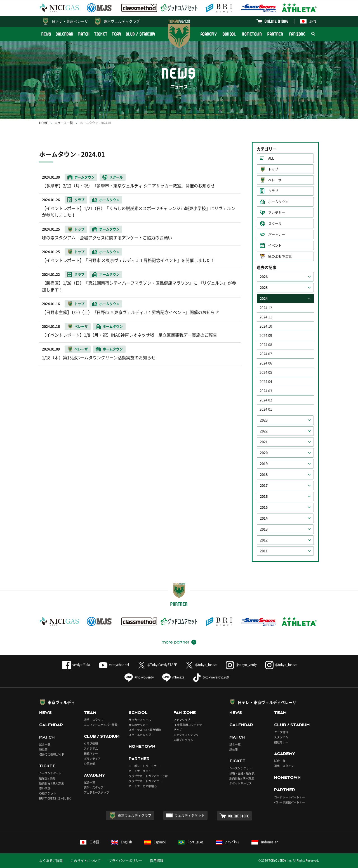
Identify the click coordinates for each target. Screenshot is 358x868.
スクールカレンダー (141, 735)
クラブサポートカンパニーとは (148, 776)
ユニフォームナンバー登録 (101, 725)
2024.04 (266, 382)
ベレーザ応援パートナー (289, 802)
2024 (264, 299)
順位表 (43, 749)
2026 (264, 277)
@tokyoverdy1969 (211, 677)
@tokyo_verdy (241, 665)
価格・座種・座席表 (242, 773)
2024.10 (266, 326)
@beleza (173, 677)
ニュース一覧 (64, 123)
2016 (264, 496)
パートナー (277, 235)
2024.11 (266, 317)
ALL (271, 158)
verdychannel (114, 665)
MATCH (84, 34)
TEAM (117, 34)
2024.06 (266, 363)
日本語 (89, 842)
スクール (275, 224)
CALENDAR (64, 34)
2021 (264, 442)
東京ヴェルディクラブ (122, 21)
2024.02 (266, 400)
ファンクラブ (182, 720)
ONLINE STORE (277, 21)
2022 (264, 431)
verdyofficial (76, 665)
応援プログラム (183, 740)
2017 (264, 486)
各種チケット (48, 793)
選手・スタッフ (94, 720)
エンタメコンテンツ (186, 735)
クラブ (273, 191)
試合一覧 (45, 744)
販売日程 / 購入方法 (51, 783)
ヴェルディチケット (190, 815)
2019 (264, 464)
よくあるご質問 (51, 861)
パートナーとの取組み (143, 786)
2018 (264, 475)
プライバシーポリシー (125, 861)
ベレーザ (275, 180)
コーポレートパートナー (144, 766)
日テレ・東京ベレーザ (70, 21)
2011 (264, 551)
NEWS (46, 34)
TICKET (101, 34)
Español (155, 842)
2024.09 (266, 335)
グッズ (178, 730)
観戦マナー (91, 754)
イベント (275, 245)
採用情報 (157, 861)
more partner (176, 642)
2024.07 (266, 354)
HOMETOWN (252, 34)
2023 (264, 420)
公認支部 (89, 764)
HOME (43, 123)
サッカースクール (140, 720)
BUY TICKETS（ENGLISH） (56, 798)
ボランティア (92, 759)
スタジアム (91, 748)
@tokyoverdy (139, 677)
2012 (264, 540)
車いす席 (45, 788)
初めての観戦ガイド (52, 754)
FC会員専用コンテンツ (188, 725)
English (122, 842)
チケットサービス (241, 783)
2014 (264, 518)
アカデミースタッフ (96, 792)
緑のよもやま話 (280, 256)
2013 (264, 529)
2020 (264, 453)
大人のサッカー (138, 725)
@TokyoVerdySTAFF (157, 665)
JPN (308, 21)
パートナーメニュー (141, 771)
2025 (264, 288)
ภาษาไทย (228, 842)
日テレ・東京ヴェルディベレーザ (267, 702)
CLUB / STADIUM (141, 34)
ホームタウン (278, 202)
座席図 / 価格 (47, 778)
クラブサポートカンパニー (145, 781)
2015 (264, 507)
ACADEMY (209, 34)
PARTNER (275, 34)
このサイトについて (86, 861)
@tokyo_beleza (201, 665)
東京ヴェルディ (61, 702)
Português (191, 842)
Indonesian (265, 842)
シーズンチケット (50, 773)
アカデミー (277, 213)
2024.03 (266, 391)
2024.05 (266, 372)
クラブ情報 (91, 743)
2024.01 (266, 409)
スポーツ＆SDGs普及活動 (145, 730)
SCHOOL (229, 34)
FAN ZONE (297, 34)
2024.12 (266, 308)
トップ (273, 169)
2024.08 (266, 345)
